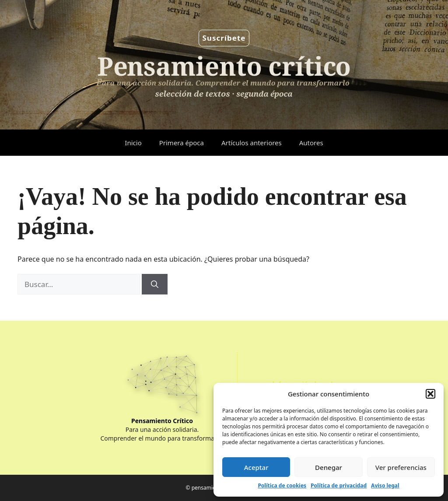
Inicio (133, 143)
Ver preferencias (401, 467)
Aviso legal (385, 485)
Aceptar (256, 467)
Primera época (182, 143)
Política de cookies (282, 485)
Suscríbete (224, 38)
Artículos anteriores (252, 143)
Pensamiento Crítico (162, 421)
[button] (430, 394)
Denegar (329, 467)
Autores (311, 143)
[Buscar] (155, 284)
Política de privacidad (339, 485)
